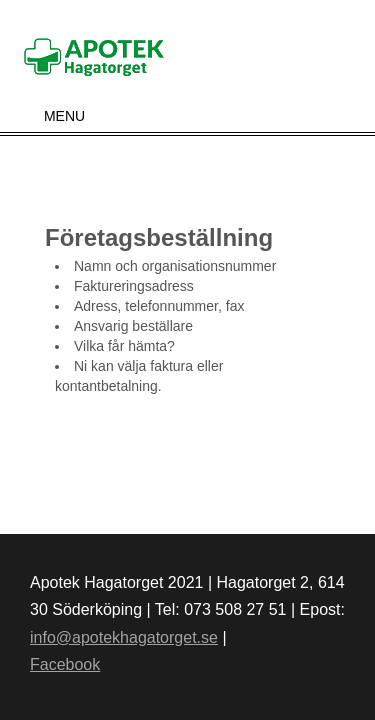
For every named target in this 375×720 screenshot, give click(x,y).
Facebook (65, 664)
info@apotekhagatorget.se (124, 637)
